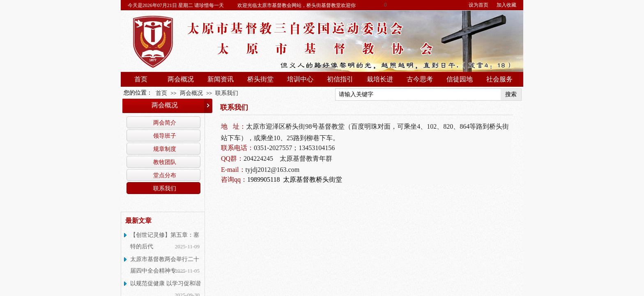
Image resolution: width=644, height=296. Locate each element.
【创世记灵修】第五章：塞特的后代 (165, 241)
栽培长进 (380, 79)
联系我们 (227, 93)
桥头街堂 (260, 79)
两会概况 (181, 79)
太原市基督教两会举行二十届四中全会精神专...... (165, 265)
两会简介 (165, 123)
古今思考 (420, 79)
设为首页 (478, 5)
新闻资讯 (221, 79)
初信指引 (340, 79)
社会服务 (499, 79)
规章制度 (165, 149)
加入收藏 (506, 5)
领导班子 (165, 136)
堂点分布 (165, 175)
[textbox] (418, 95)
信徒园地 (460, 79)
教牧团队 (165, 162)
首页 (141, 79)
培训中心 (300, 79)
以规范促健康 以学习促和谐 (166, 283)
